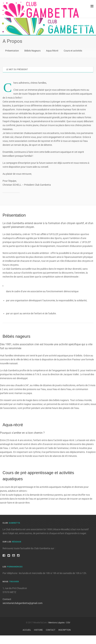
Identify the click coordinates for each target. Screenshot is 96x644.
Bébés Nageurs (32, 51)
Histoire (38, 630)
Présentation (12, 51)
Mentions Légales (57, 623)
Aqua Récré (52, 51)
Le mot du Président (17, 69)
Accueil (27, 630)
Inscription (65, 630)
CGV (68, 623)
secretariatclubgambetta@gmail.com (22, 603)
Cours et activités (73, 51)
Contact (51, 630)
